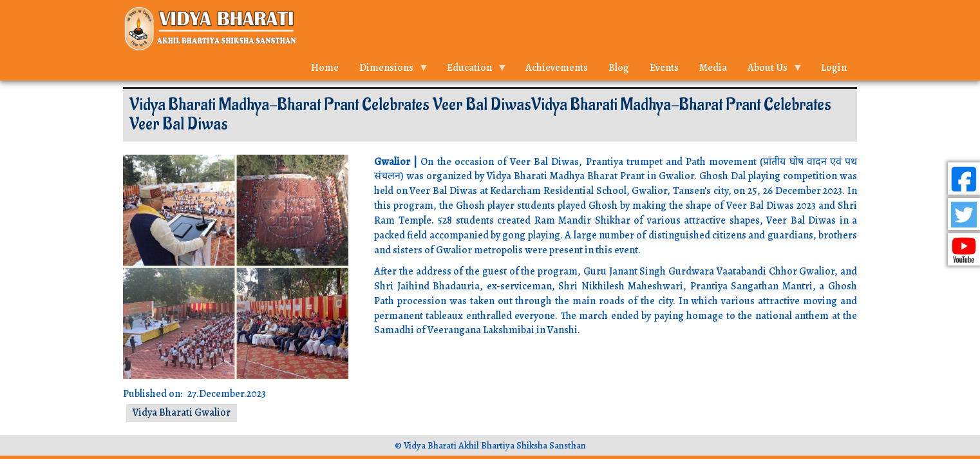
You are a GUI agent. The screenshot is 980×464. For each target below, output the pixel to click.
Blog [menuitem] (619, 68)
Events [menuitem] (664, 68)
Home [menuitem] (325, 68)
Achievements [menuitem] (557, 68)
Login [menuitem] (834, 68)
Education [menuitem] (472, 71)
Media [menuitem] (713, 68)
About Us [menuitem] (770, 71)
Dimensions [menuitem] (389, 71)
